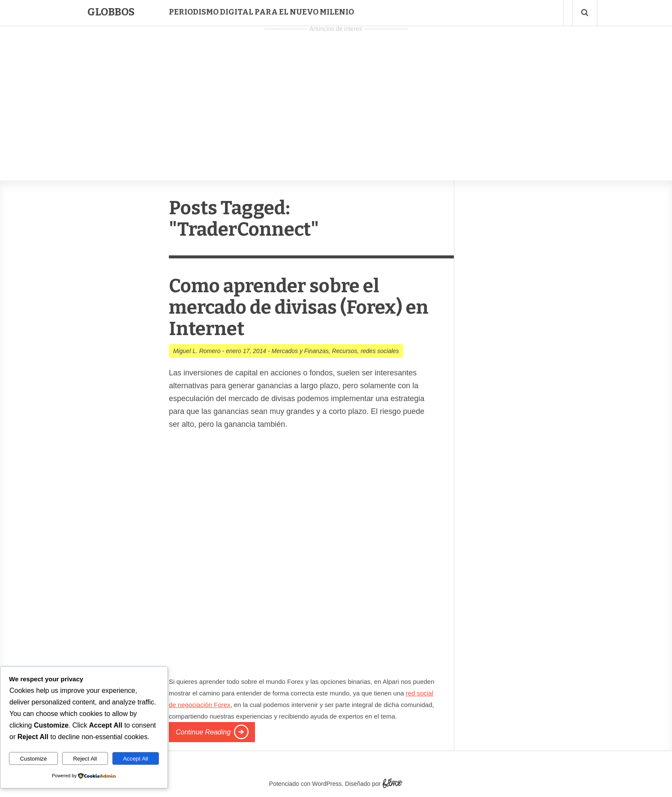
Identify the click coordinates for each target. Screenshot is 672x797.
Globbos (111, 12)
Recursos (344, 351)
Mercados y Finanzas (300, 351)
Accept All (136, 759)
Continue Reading (203, 732)
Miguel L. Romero (197, 351)
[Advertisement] (336, 95)
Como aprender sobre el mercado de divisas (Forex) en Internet (299, 307)
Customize (33, 759)
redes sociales (380, 351)
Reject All (85, 759)
